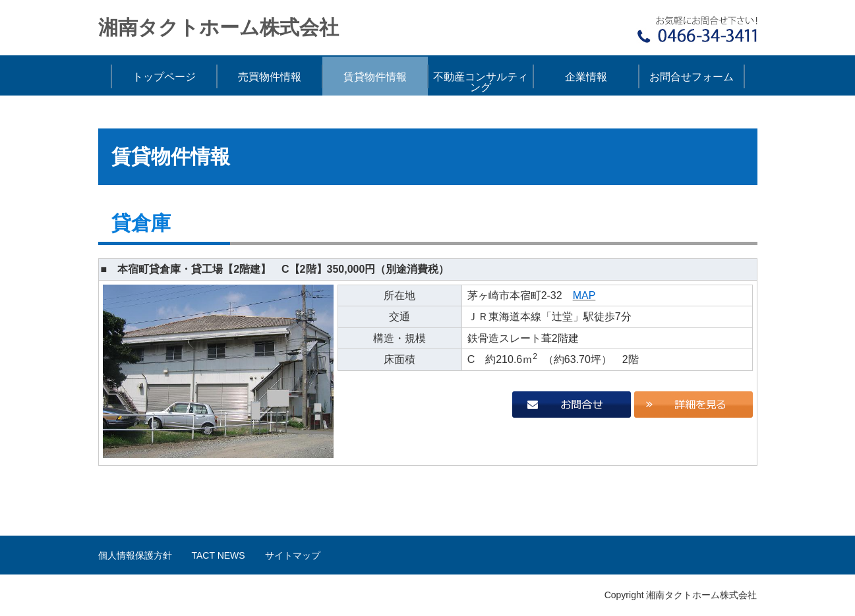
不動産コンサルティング (481, 82)
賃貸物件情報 (375, 77)
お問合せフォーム (692, 77)
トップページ (164, 77)
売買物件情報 (270, 77)
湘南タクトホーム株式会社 (219, 27)
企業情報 (586, 77)
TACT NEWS (219, 555)
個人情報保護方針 (135, 555)
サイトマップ (293, 555)
